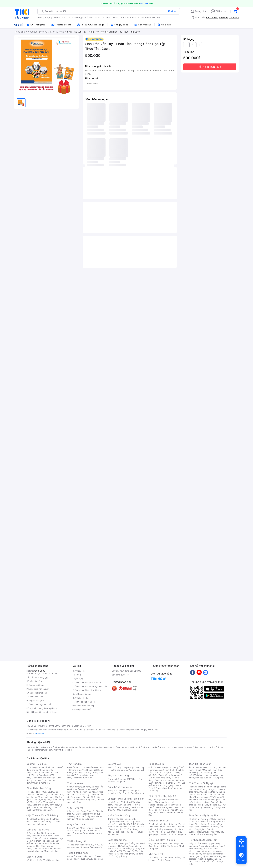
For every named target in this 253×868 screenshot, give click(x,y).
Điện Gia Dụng (34, 857)
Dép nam (82, 831)
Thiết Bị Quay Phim (206, 832)
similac (203, 747)
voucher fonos (128, 17)
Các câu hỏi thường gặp (37, 677)
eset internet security (149, 17)
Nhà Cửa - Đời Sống (119, 815)
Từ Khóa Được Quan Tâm (203, 840)
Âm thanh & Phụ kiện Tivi (201, 767)
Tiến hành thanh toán (210, 67)
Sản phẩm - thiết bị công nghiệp (167, 784)
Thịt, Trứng (41, 792)
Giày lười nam (73, 828)
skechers (121, 747)
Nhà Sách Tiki (156, 854)
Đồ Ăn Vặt (118, 851)
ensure (83, 747)
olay (196, 747)
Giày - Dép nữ (75, 808)
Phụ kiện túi (96, 847)
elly (108, 747)
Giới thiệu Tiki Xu (80, 698)
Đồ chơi (55, 767)
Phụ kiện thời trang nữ (118, 779)
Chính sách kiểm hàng (37, 693)
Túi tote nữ (84, 847)
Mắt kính (133, 779)
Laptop (134, 810)
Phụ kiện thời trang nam (125, 780)
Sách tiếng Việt (155, 858)
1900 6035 (39, 734)
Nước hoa (37, 849)
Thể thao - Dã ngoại (162, 773)
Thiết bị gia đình (51, 860)
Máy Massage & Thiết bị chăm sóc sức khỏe (45, 840)
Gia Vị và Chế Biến (121, 849)
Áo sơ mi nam (85, 789)
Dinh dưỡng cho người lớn (43, 778)
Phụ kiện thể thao (207, 792)
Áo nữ (70, 767)
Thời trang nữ (75, 764)
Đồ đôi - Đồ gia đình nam (88, 794)
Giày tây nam (87, 828)
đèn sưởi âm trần (202, 861)
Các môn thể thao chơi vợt (207, 801)
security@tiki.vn (49, 712)
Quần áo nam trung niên (84, 800)
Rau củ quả (37, 794)
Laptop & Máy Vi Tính (170, 783)
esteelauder (47, 747)
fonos (116, 17)
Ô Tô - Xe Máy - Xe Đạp (162, 840)
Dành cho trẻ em (40, 805)
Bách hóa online (162, 780)
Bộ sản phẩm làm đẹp (43, 850)
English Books (164, 860)
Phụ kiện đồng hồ (121, 793)
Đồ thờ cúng (119, 832)
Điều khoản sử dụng (82, 694)
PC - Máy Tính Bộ (121, 810)
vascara (30, 747)
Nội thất (121, 824)
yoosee (189, 747)
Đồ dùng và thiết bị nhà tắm (127, 827)
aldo (130, 747)
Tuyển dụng (78, 679)
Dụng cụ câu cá (202, 797)
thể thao (106, 17)
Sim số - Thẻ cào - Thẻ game (172, 834)
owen (76, 747)
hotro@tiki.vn (50, 708)
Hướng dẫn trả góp (35, 701)
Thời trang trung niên (82, 778)
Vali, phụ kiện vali (136, 770)
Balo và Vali (114, 764)
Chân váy (87, 773)
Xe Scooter (173, 846)
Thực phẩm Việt (51, 794)
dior (37, 747)
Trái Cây (30, 792)
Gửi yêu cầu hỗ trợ (35, 681)
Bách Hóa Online (117, 840)
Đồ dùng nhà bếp (34, 860)
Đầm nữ (78, 767)
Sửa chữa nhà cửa (121, 822)
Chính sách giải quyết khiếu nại (87, 690)
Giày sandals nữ (83, 814)
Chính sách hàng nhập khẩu (39, 704)
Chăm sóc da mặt (35, 833)
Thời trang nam (76, 783)
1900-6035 (40, 671)
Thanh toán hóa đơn (158, 824)
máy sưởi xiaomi (210, 854)
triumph (137, 747)
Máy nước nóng (207, 775)
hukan (49, 750)
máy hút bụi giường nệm (206, 855)
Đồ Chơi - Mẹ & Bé (37, 764)
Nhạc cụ (129, 832)
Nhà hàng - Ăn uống (164, 829)
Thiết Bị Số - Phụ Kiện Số (162, 796)
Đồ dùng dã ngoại (208, 789)
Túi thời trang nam (77, 853)
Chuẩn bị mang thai (41, 783)
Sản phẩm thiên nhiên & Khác (43, 842)
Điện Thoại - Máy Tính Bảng (42, 815)
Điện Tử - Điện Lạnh (200, 764)
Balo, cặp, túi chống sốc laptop (126, 769)
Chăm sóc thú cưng (117, 843)
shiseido (31, 750)
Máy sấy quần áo (203, 778)
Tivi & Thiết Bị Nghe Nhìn (165, 787)
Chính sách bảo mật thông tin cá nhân (90, 686)
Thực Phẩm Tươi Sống (39, 788)
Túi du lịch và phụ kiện (124, 767)
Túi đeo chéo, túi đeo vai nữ (80, 845)
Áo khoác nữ (89, 770)
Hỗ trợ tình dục (50, 849)
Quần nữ (87, 767)
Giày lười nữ (91, 816)
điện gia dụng (45, 17)
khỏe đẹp (78, 17)
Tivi (196, 775)
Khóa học (173, 824)
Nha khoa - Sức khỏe (166, 832)
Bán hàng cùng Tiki (121, 675)
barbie (69, 747)
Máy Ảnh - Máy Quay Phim (204, 815)
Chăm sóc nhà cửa (44, 810)
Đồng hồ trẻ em (138, 793)
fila (62, 750)
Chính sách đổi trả (35, 697)
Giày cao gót (73, 811)
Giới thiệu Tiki (79, 671)
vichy (56, 750)
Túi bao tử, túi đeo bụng (92, 859)
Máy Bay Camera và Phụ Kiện (207, 833)
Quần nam (85, 787)
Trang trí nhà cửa (116, 819)
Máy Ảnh (213, 834)
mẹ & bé (66, 17)
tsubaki (68, 750)
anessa (180, 747)
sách (98, 17)
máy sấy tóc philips (209, 846)
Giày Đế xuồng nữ (85, 819)
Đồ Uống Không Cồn (124, 854)
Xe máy (157, 846)
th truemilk (59, 747)
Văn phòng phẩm (172, 858)
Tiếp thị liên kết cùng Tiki (84, 702)
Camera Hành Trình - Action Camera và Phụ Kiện (207, 824)
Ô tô (164, 846)
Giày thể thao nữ (212, 805)
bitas (219, 747)
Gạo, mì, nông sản (41, 800)
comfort (212, 747)
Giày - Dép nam (76, 824)
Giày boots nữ (78, 816)
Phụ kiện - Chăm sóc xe (160, 843)
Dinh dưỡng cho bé (41, 775)
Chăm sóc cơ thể (40, 838)
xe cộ (57, 17)
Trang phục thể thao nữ (200, 787)
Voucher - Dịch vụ (158, 821)
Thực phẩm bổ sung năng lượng (208, 806)
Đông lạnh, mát (46, 797)
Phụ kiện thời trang (118, 775)
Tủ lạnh (198, 770)
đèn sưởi (203, 843)
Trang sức (112, 791)
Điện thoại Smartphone (37, 819)
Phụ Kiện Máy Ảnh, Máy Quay (203, 819)
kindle (155, 747)
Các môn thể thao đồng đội (208, 800)
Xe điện (176, 843)
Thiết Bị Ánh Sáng (207, 822)
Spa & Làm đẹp (168, 827)
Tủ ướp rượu (219, 778)
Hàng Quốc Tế (156, 764)
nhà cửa (89, 17)
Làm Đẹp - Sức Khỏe (38, 830)
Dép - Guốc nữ (87, 811)
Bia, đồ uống (37, 802)
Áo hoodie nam (80, 792)
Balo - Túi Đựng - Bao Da (206, 827)
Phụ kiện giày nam (81, 833)
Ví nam (70, 856)
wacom (171, 747)
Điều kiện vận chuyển (82, 710)
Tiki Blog (77, 675)
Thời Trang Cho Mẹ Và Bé (38, 767)
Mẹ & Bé (166, 778)
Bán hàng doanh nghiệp (83, 706)
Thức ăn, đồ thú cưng (41, 807)
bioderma (100, 747)
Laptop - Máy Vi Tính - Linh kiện (126, 799)
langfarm (40, 750)
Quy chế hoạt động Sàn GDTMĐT (127, 671)
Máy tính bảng (39, 824)
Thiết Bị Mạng (124, 807)
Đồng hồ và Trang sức (120, 787)
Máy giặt (198, 773)
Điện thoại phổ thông (41, 822)
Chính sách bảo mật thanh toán (87, 682)
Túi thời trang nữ (76, 841)
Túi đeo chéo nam (83, 856)
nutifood (146, 747)
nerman (163, 747)
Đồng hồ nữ (124, 791)
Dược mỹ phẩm (52, 851)
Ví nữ (97, 845)
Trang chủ (200, 11)
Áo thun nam (73, 787)
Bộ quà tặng (121, 856)
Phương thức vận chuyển (38, 689)
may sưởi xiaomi (203, 851)
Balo (110, 767)
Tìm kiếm (172, 11)
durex (91, 747)
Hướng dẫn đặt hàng (36, 685)
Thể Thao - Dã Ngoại (201, 783)
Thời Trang (173, 767)
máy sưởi (193, 843)
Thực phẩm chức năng (42, 836)
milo (113, 747)
